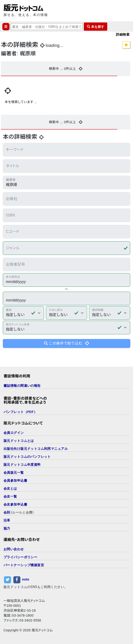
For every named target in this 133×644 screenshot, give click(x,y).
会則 (7, 512)
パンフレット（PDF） (20, 412)
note (26, 579)
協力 (7, 528)
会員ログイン (14, 433)
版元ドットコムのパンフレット (27, 456)
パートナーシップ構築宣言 (24, 565)
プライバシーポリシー (20, 557)
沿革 (7, 520)
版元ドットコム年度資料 (22, 464)
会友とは (10, 488)
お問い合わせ (14, 549)
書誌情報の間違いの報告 (22, 385)
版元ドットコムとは (19, 441)
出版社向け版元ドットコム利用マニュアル (36, 449)
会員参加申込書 (15, 480)
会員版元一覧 (14, 472)
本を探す (96, 27)
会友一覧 (10, 496)
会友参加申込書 (15, 504)
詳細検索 (123, 34)
